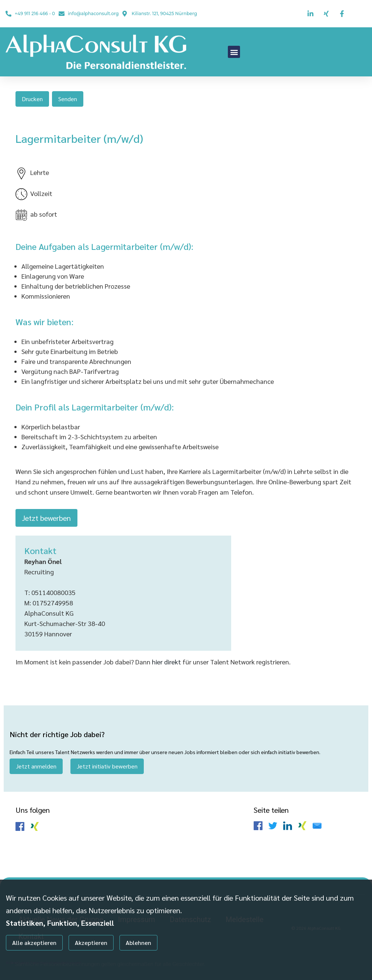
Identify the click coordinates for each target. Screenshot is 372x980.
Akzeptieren (91, 943)
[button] (234, 52)
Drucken (32, 99)
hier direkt (167, 662)
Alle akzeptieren (34, 943)
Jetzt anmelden (36, 766)
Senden (68, 99)
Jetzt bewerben (46, 518)
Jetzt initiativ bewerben (107, 766)
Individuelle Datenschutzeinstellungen (44, 962)
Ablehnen (138, 943)
